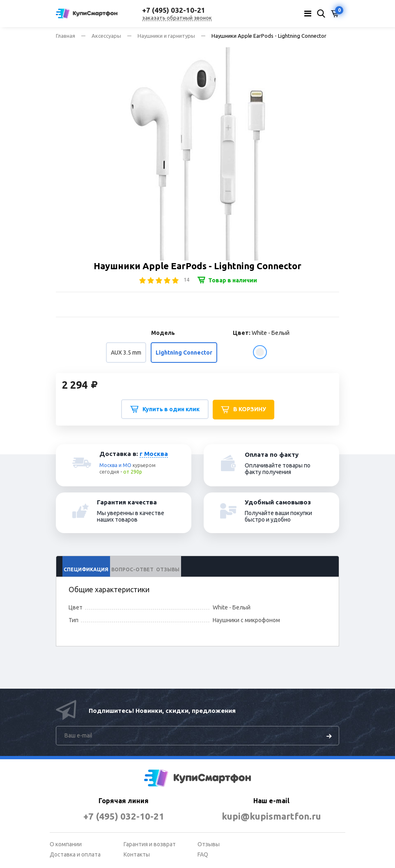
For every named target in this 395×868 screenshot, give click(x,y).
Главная (65, 36)
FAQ (203, 854)
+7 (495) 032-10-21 (124, 816)
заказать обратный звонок (177, 18)
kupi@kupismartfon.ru (272, 816)
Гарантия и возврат (150, 844)
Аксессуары (106, 36)
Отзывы (209, 844)
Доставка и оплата (75, 854)
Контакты (137, 854)
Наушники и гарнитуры (166, 36)
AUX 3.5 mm (126, 353)
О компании (66, 844)
